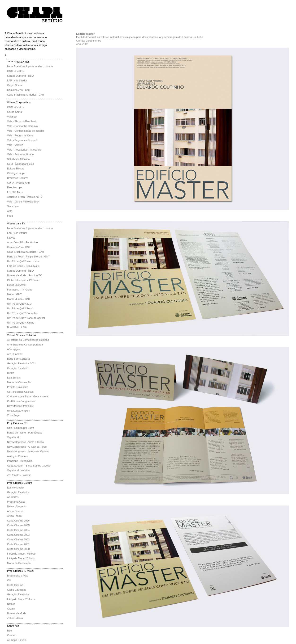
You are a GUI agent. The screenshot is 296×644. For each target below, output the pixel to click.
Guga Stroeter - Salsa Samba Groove (29, 466)
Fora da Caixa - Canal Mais (23, 266)
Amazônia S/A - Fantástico (22, 242)
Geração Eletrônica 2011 (22, 363)
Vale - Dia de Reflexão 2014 (23, 202)
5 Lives (11, 238)
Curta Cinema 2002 (18, 539)
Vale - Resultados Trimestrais (24, 150)
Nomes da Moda (17, 613)
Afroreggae (13, 349)
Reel (10, 631)
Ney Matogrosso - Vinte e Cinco (25, 442)
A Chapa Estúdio (17, 640)
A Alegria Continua (18, 456)
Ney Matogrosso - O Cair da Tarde (27, 447)
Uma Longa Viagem (19, 411)
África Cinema (15, 511)
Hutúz (11, 373)
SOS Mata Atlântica (18, 159)
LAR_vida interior (17, 80)
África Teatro (14, 516)
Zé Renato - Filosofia (19, 475)
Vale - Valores (15, 145)
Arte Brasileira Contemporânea (25, 345)
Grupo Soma (14, 85)
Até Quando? (15, 354)
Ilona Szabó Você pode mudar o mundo (30, 66)
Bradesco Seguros (18, 178)
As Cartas (13, 497)
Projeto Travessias (18, 387)
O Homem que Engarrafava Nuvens (28, 396)
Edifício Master (16, 488)
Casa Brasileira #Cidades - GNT (26, 95)
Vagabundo (14, 437)
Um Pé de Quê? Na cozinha (23, 261)
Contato (12, 635)
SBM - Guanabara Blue (21, 164)
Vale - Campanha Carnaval (23, 126)
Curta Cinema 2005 (18, 525)
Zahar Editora (15, 618)
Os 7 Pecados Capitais (20, 392)
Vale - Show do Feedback (22, 121)
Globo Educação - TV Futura (24, 280)
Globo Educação (17, 590)
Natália (11, 604)
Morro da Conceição (19, 382)
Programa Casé (16, 502)
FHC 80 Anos (15, 192)
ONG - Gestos (15, 71)
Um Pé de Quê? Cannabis (22, 313)
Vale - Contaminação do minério (26, 131)
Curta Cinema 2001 (18, 544)
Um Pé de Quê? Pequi (20, 308)
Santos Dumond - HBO (20, 76)
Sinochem (13, 206)
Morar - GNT (14, 294)
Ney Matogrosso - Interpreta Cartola (28, 451)
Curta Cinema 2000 (18, 549)
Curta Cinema (15, 585)
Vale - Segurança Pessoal (22, 140)
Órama (11, 609)
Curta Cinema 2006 (18, 521)
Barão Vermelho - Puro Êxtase (25, 433)
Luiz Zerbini (14, 378)
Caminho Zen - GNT (19, 90)
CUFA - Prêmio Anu (18, 183)
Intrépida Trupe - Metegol (22, 554)
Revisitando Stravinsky (20, 406)
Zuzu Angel (14, 415)
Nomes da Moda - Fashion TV (24, 275)
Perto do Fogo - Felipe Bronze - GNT (28, 257)
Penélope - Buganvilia (20, 461)
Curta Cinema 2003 (18, 535)
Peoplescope (15, 187)
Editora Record (16, 168)
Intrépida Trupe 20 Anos (21, 558)
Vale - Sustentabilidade (20, 154)
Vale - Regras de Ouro (20, 135)
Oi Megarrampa (16, 173)
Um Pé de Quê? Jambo (21, 323)
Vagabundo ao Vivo (18, 470)
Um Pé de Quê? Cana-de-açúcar (26, 318)
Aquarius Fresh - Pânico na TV (25, 197)
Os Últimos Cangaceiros (21, 401)
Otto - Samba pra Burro (21, 428)
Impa (10, 216)
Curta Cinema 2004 (18, 530)
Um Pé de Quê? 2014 (20, 304)
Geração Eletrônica (18, 368)
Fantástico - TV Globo (20, 290)
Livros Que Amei (17, 285)
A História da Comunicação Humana (28, 340)
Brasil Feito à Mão (18, 327)
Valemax (12, 117)
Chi (9, 580)
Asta (10, 211)
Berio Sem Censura (18, 359)
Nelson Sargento (17, 506)
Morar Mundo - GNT (19, 299)
